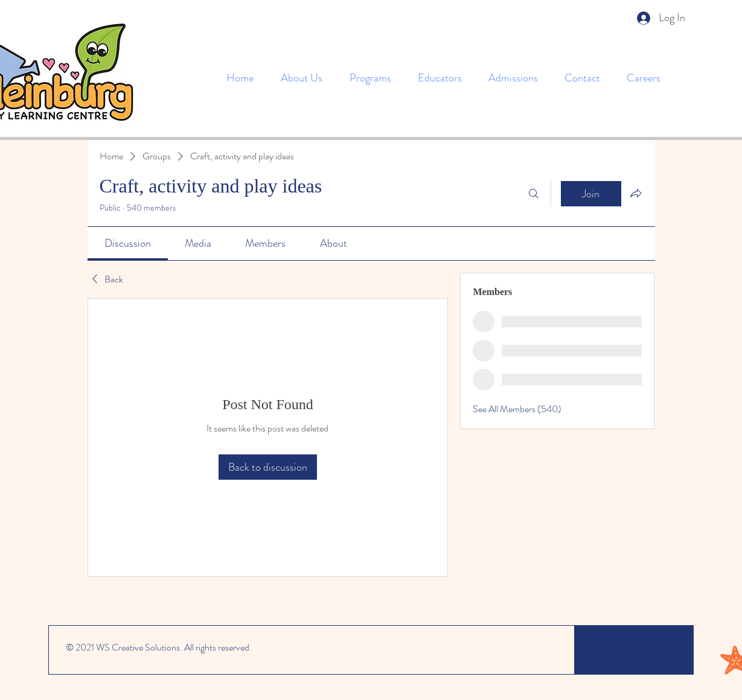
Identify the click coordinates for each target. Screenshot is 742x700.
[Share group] (636, 193)
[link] (128, 243)
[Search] (534, 194)
